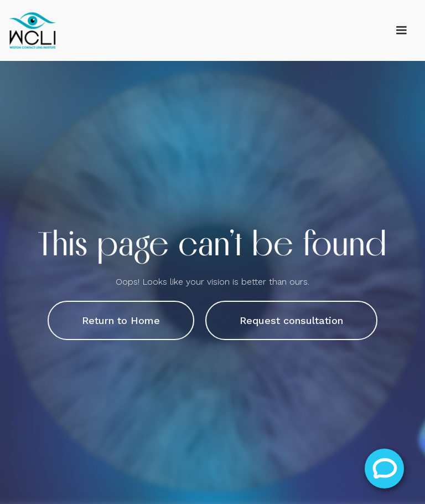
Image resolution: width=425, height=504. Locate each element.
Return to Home (121, 320)
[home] (33, 30)
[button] (401, 30)
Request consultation (291, 320)
